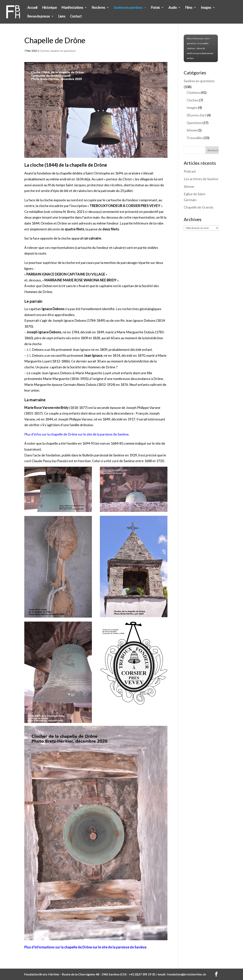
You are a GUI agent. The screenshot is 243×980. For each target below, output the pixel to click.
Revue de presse (39, 17)
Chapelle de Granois (199, 207)
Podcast (190, 171)
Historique (49, 8)
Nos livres (98, 8)
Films (189, 8)
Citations (193, 92)
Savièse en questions (128, 8)
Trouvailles (195, 138)
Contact (76, 17)
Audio (173, 8)
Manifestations (72, 8)
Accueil (32, 8)
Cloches (45, 51)
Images (206, 8)
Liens (62, 17)
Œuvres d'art (196, 115)
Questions (194, 123)
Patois (155, 8)
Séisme (192, 130)
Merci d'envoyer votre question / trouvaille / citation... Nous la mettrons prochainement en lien (200, 48)
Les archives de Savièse (201, 179)
